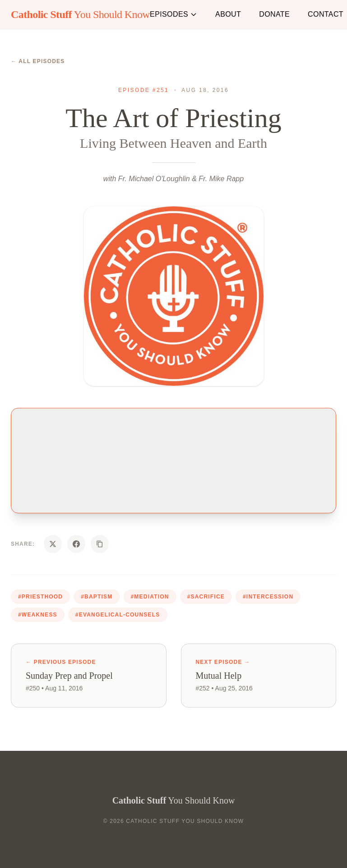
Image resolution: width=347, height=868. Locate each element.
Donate (274, 14)
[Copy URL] (100, 544)
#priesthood (40, 597)
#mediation (150, 597)
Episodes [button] (173, 14)
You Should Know (80, 14)
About (228, 14)
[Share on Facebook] (76, 544)
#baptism (97, 597)
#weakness (38, 615)
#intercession (268, 597)
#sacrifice (206, 597)
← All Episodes (38, 61)
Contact (326, 14)
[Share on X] (53, 544)
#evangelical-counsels (118, 615)
